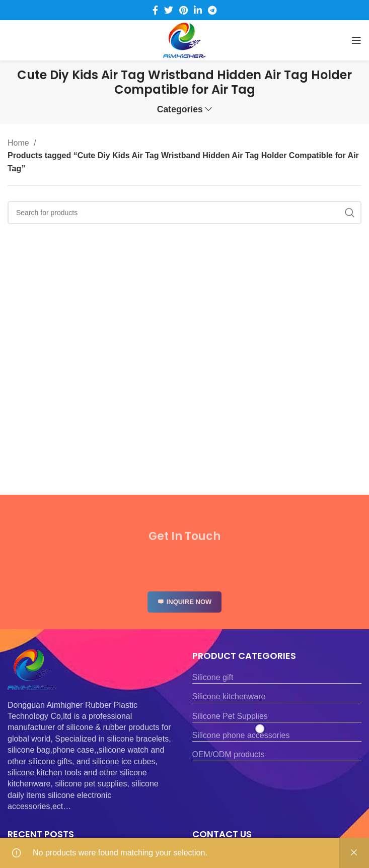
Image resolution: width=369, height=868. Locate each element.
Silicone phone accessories (241, 735)
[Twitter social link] (169, 10)
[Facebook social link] (155, 10)
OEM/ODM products (229, 754)
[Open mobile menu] (356, 40)
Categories (180, 110)
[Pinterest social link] (183, 10)
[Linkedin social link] (198, 10)
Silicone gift (213, 677)
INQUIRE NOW (185, 610)
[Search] (184, 213)
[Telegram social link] (212, 10)
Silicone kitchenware (229, 696)
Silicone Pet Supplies (230, 716)
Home (19, 143)
